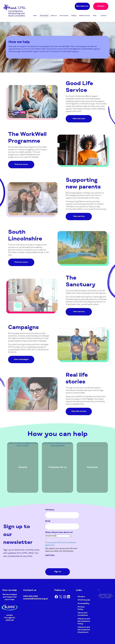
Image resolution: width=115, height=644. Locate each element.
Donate (101, 6)
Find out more (21, 165)
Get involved (64, 16)
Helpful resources (84, 16)
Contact (104, 16)
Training (74, 16)
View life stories (79, 411)
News (95, 16)
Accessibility (83, 604)
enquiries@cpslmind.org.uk (36, 599)
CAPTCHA (50, 556)
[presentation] (62, 562)
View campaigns (21, 360)
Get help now (82, 6)
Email (48, 521)
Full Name (50, 510)
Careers (81, 597)
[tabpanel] (23, 467)
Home (35, 16)
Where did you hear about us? (59, 533)
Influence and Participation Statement (84, 630)
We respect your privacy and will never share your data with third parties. (61, 550)
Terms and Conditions (83, 614)
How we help (44, 16)
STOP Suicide (84, 600)
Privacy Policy (81, 608)
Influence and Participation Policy (84, 621)
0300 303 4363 (31, 596)
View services (79, 119)
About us (54, 16)
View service (79, 216)
